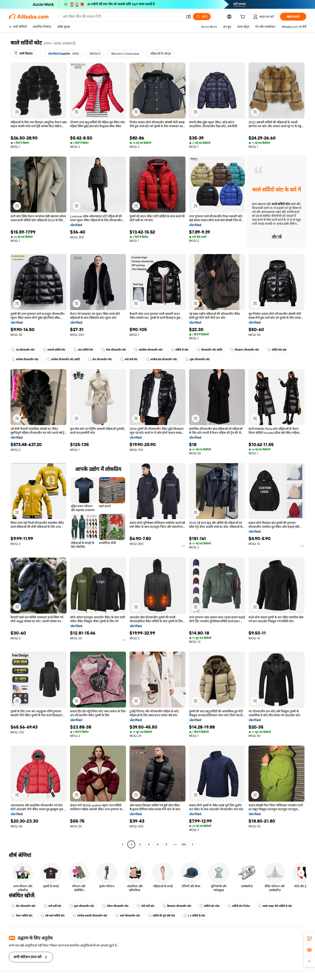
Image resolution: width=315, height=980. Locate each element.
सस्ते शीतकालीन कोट (128, 916)
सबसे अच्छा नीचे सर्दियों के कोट (275, 906)
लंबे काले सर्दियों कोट (53, 916)
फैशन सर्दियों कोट (22, 916)
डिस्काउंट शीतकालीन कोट (177, 906)
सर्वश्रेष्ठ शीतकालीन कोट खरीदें (63, 359)
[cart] (243, 17)
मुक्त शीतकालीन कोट (198, 359)
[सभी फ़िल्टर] (23, 54)
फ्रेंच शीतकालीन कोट (100, 359)
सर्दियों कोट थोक (209, 906)
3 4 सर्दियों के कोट (194, 916)
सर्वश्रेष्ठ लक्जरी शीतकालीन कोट (90, 916)
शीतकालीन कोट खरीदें (209, 350)
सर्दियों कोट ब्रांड (277, 350)
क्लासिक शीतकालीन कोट (148, 350)
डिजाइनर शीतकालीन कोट (245, 350)
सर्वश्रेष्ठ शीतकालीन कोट (25, 359)
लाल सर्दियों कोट (83, 350)
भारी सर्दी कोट (129, 359)
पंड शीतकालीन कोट (23, 350)
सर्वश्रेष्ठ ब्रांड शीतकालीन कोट (161, 359)
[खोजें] (202, 17)
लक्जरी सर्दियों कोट (54, 350)
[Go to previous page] (122, 844)
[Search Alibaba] (122, 17)
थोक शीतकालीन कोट (114, 350)
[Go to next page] (192, 844)
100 (184, 844)
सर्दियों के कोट (180, 350)
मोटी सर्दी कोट (145, 906)
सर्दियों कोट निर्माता (239, 906)
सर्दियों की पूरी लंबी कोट (162, 916)
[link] (309, 938)
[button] (189, 17)
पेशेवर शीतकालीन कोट (115, 906)
